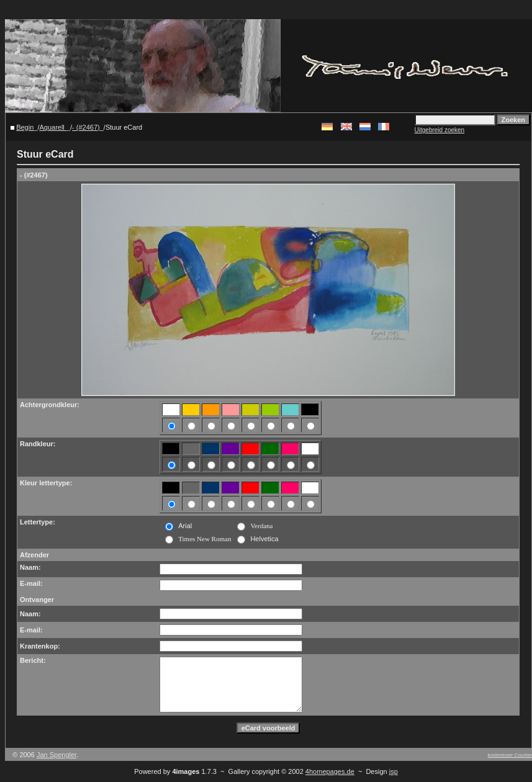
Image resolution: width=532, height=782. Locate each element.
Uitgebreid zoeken (440, 130)
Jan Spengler (56, 755)
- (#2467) (86, 127)
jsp (394, 771)
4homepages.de (330, 771)
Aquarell (52, 127)
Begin (25, 127)
